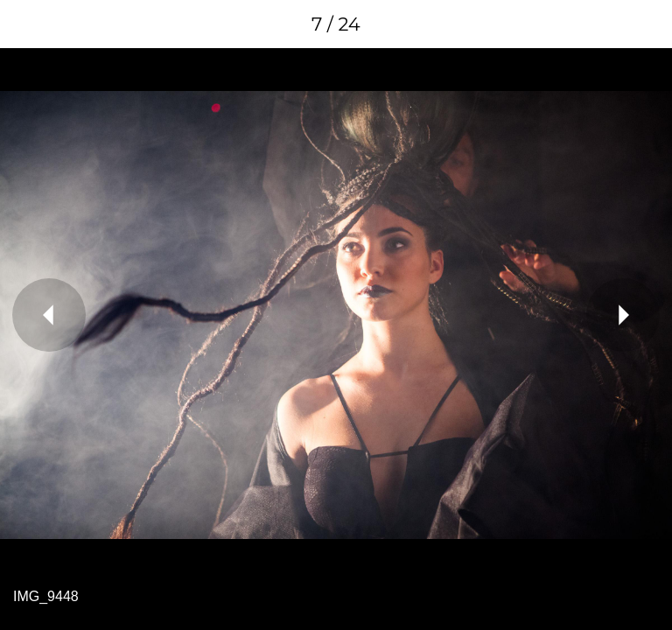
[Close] (24, 24)
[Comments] (647, 24)
